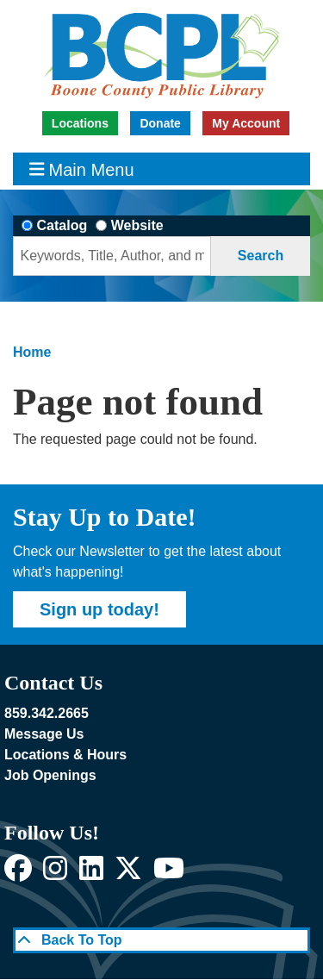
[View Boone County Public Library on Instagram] (55, 874)
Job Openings (50, 775)
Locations (80, 123)
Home (32, 352)
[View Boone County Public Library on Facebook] (18, 874)
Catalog (62, 225)
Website (137, 225)
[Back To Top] (161, 940)
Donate (160, 123)
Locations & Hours (65, 755)
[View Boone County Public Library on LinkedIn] (91, 874)
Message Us (44, 734)
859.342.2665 (47, 713)
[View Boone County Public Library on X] (128, 874)
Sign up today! (99, 609)
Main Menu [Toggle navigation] (82, 169)
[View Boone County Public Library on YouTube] (169, 874)
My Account (246, 123)
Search (261, 256)
